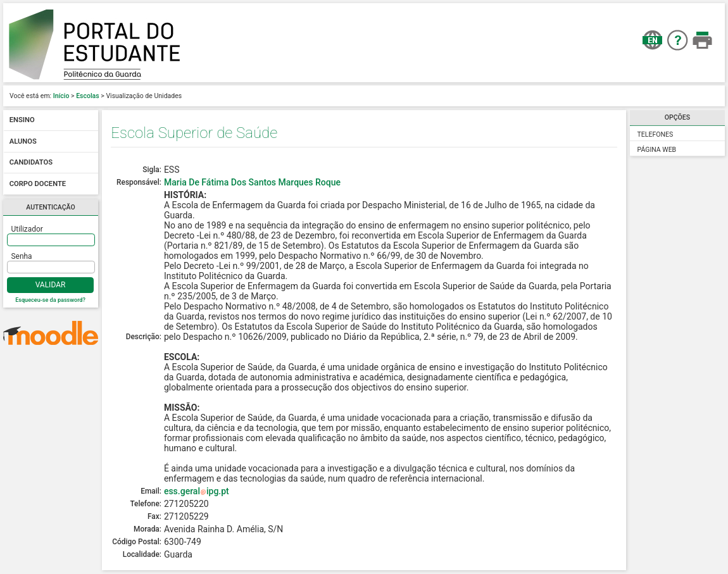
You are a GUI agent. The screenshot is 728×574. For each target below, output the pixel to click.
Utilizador (27, 229)
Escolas (88, 96)
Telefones (656, 134)
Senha (22, 256)
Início (61, 96)
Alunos (23, 141)
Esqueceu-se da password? (50, 300)
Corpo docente (38, 184)
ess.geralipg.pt (197, 491)
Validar (51, 285)
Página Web (657, 150)
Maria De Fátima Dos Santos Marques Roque (252, 182)
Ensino (22, 121)
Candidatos (31, 163)
